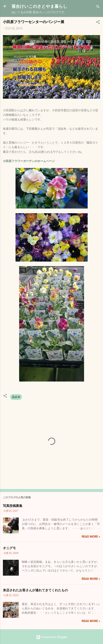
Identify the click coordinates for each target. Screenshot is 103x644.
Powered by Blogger (52, 637)
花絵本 (16, 397)
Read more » (91, 537)
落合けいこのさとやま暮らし (39, 6)
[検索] (98, 7)
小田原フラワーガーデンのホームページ (29, 161)
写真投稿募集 (13, 506)
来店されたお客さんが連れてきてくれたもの (35, 590)
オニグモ (9, 548)
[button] (98, 23)
